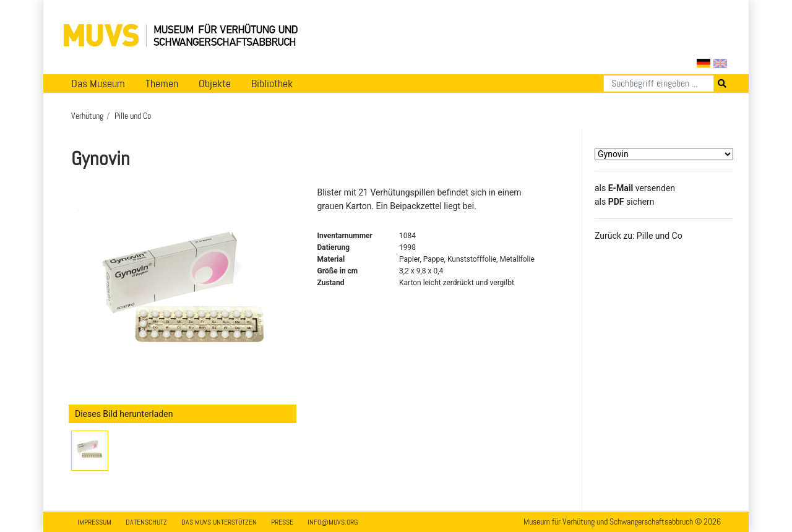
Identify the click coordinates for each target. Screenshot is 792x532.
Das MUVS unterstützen (219, 522)
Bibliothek (272, 84)
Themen (162, 84)
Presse (282, 522)
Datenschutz (146, 522)
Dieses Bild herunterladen (124, 414)
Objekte (215, 84)
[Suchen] (659, 84)
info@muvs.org (333, 522)
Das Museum (98, 84)
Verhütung (87, 116)
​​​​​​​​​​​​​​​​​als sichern (625, 202)
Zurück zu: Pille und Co (639, 236)
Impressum (94, 522)
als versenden (635, 188)
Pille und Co (133, 116)
